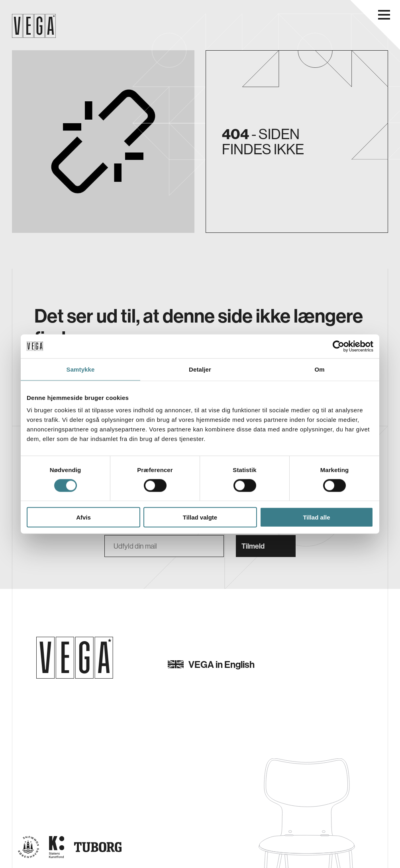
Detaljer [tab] (200, 369)
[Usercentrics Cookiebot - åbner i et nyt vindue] (338, 346)
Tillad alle (316, 517)
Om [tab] (319, 369)
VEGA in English (211, 664)
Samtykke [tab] (81, 369)
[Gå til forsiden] (75, 658)
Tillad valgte (200, 517)
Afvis (83, 517)
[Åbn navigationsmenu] (384, 15)
